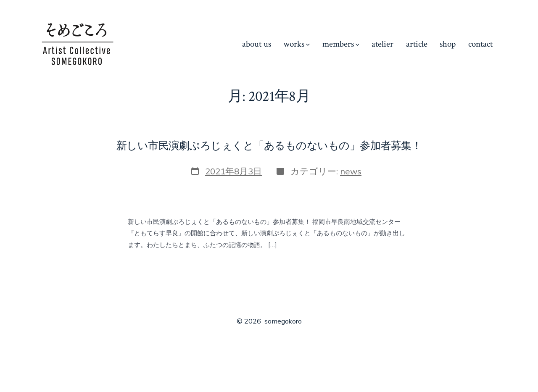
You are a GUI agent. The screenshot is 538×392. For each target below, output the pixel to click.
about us (257, 44)
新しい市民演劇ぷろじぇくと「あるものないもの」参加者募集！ (269, 146)
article (417, 44)
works (297, 44)
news (351, 171)
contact (480, 44)
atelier (382, 44)
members (341, 44)
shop (448, 44)
